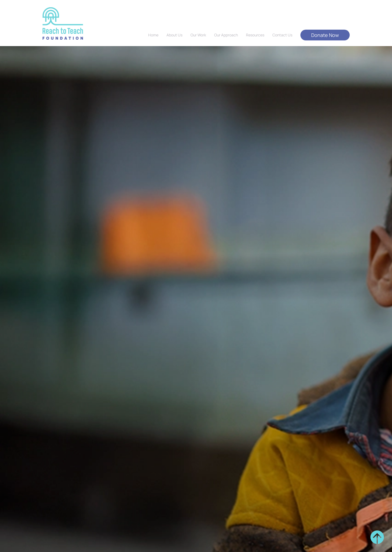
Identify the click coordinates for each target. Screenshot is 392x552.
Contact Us (282, 35)
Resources (255, 35)
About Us (174, 35)
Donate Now (325, 35)
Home (153, 35)
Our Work (198, 35)
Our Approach (226, 35)
